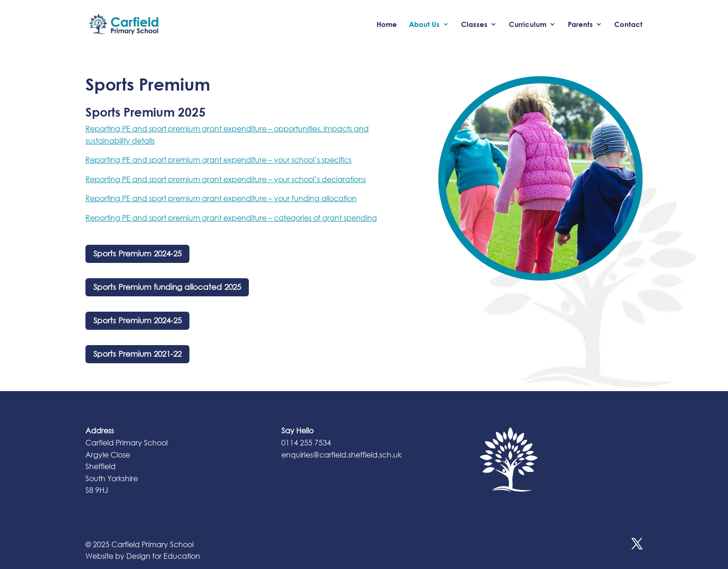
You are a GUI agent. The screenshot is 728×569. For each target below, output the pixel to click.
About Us (424, 25)
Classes (474, 25)
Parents (580, 25)
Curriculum (528, 25)
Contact (628, 25)
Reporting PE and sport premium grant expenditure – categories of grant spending (231, 218)
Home (387, 25)
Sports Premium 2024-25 (137, 253)
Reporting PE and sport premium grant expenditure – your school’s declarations (226, 179)
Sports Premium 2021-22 (137, 354)
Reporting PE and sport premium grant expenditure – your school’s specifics (218, 160)
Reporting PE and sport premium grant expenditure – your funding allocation (221, 198)
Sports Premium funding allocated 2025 (167, 287)
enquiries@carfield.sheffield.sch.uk (341, 455)
